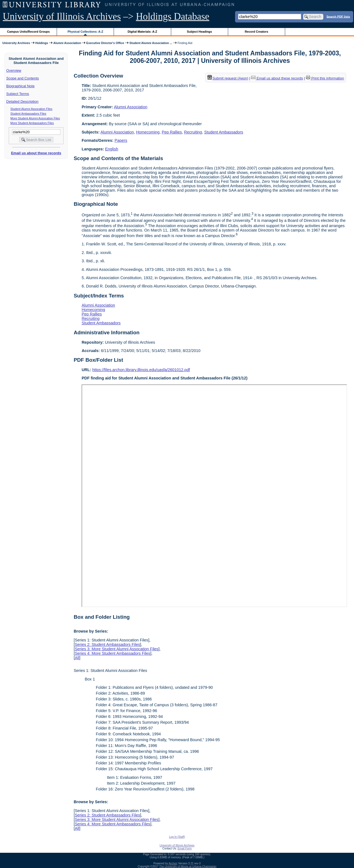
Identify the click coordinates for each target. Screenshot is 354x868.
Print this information (325, 78)
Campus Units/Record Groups (28, 32)
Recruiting (193, 132)
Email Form (185, 848)
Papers (121, 140)
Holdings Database (173, 16)
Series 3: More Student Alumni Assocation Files (116, 649)
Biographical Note (21, 86)
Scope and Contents (23, 78)
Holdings (42, 43)
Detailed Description (22, 102)
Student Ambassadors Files (28, 114)
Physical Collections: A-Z (85, 32)
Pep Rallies (172, 132)
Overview (14, 70)
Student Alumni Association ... (151, 43)
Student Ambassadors (224, 132)
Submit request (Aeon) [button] (228, 78)
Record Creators (257, 32)
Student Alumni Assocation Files (32, 109)
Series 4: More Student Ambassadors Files (112, 653)
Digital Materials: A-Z (142, 32)
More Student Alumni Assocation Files (35, 118)
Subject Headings (200, 32)
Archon (173, 863)
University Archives (16, 43)
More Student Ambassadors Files (32, 123)
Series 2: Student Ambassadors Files (107, 644)
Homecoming (148, 132)
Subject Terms (18, 94)
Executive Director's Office (105, 43)
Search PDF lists (338, 16)
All (77, 658)
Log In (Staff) (177, 837)
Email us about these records (36, 153)
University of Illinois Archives (62, 16)
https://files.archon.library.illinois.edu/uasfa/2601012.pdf (141, 370)
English (112, 149)
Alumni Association (67, 43)
